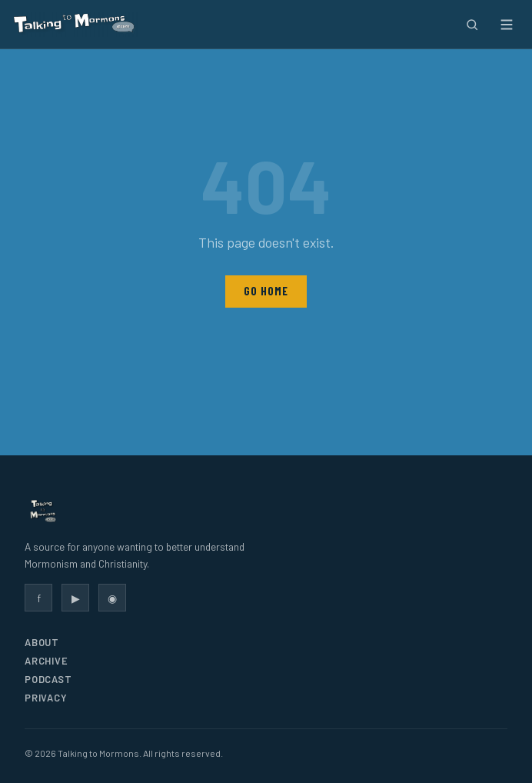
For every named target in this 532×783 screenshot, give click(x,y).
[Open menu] (506, 24)
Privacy (46, 698)
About (42, 642)
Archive (46, 661)
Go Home (266, 291)
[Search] (472, 24)
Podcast (48, 679)
